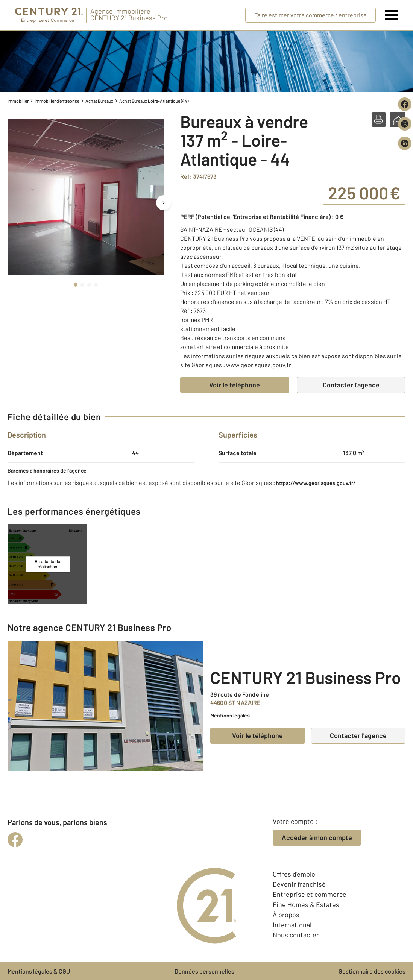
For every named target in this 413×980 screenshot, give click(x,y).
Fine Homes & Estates (306, 904)
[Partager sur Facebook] (405, 104)
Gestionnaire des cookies (372, 971)
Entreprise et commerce (310, 894)
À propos (286, 915)
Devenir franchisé (299, 884)
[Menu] (391, 15)
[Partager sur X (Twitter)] (405, 124)
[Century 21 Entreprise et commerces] (49, 15)
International (292, 925)
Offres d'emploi (295, 874)
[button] (379, 120)
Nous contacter (296, 935)
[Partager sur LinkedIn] (405, 143)
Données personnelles (204, 971)
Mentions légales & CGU (39, 971)
